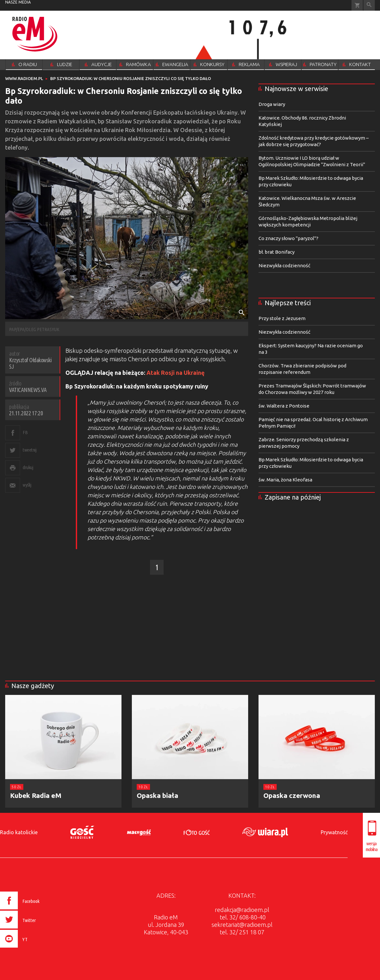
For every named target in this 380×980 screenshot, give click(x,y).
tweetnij (29, 450)
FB (25, 432)
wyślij (27, 485)
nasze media (18, 2)
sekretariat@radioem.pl (242, 925)
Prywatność (334, 832)
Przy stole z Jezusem (282, 318)
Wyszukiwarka (369, 5)
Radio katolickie (19, 832)
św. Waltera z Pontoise (284, 406)
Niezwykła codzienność (284, 265)
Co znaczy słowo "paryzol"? (288, 238)
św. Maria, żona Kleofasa (285, 480)
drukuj (28, 467)
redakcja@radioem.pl (242, 910)
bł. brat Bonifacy (276, 252)
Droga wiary (272, 104)
